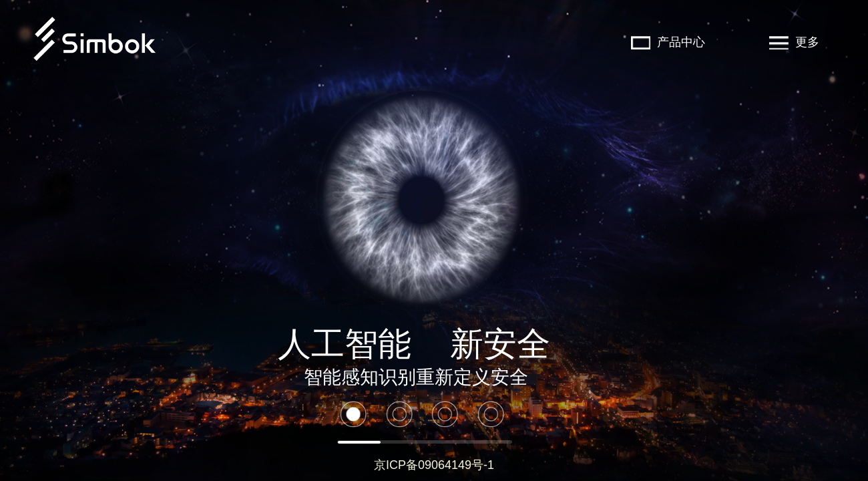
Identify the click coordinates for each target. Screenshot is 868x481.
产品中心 (668, 42)
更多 (794, 42)
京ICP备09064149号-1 (434, 465)
